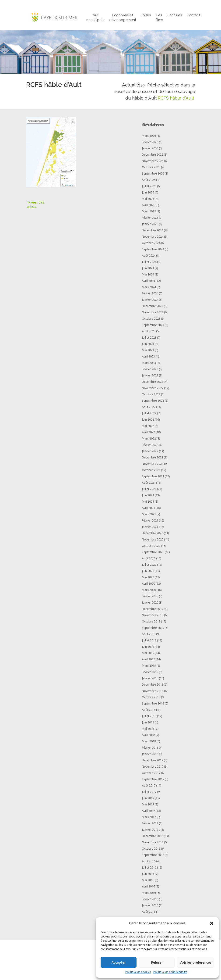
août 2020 (149, 559)
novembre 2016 (153, 843)
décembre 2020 (153, 534)
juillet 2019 (149, 641)
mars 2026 (149, 136)
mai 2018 (148, 729)
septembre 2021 (153, 477)
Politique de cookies (138, 972)
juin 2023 (148, 344)
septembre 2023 (153, 325)
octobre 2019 (151, 622)
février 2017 (150, 824)
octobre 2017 (151, 773)
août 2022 (149, 407)
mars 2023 (149, 363)
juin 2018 (148, 723)
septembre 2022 (153, 401)
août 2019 (149, 635)
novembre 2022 (153, 388)
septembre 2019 (153, 628)
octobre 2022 (151, 395)
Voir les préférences (196, 962)
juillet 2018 (149, 717)
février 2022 (150, 445)
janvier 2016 (150, 906)
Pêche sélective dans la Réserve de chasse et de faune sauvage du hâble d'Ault (154, 92)
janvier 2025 (150, 224)
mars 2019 (149, 666)
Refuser (157, 962)
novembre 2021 (153, 464)
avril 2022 (148, 433)
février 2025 (150, 218)
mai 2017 (148, 805)
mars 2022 (149, 439)
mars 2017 (149, 817)
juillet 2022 (149, 414)
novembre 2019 (153, 616)
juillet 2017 (149, 792)
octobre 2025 (151, 168)
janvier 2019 (150, 679)
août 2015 (149, 912)
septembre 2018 (153, 704)
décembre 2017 (153, 761)
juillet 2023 (149, 338)
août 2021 (149, 483)
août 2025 (149, 180)
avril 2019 (148, 660)
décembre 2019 (153, 609)
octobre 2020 (151, 546)
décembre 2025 (153, 155)
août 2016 (149, 862)
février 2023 (150, 370)
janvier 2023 (150, 376)
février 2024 (150, 294)
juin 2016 (148, 874)
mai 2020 (148, 578)
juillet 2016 (149, 868)
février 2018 (150, 748)
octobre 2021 (151, 470)
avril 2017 (148, 811)
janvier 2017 (150, 830)
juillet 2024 (149, 262)
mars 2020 (149, 590)
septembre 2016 (153, 855)
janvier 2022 (150, 452)
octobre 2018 (151, 698)
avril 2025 (148, 206)
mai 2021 (148, 502)
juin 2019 (148, 647)
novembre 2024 (153, 237)
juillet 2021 (149, 489)
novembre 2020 (153, 540)
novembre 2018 (153, 691)
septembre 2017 (153, 780)
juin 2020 (148, 571)
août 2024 (149, 256)
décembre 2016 (153, 836)
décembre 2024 (153, 231)
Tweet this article (36, 205)
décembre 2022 (153, 382)
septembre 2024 (153, 250)
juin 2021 (148, 496)
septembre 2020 (153, 553)
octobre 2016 (151, 849)
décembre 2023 (153, 306)
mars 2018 (149, 742)
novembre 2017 (153, 767)
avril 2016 (148, 887)
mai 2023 (148, 351)
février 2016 (150, 900)
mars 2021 (149, 515)
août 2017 (149, 786)
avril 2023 (148, 357)
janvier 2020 (150, 603)
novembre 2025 (153, 161)
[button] (212, 923)
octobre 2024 (151, 243)
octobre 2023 (151, 319)
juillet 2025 (149, 187)
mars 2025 (149, 212)
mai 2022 (148, 426)
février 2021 (150, 521)
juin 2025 (148, 193)
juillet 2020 (149, 565)
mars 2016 (149, 893)
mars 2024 (149, 288)
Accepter (119, 962)
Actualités (132, 85)
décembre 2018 (153, 685)
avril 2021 (148, 508)
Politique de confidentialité (170, 972)
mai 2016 (148, 881)
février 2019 (150, 672)
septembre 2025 (153, 174)
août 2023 (149, 332)
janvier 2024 (150, 300)
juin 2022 (148, 420)
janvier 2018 (150, 754)
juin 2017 (148, 799)
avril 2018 (148, 735)
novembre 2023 (153, 313)
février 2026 (150, 142)
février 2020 (150, 597)
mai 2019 (148, 653)
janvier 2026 (150, 149)
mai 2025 (148, 199)
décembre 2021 (153, 458)
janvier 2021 (150, 527)
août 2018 (149, 710)
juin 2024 (148, 269)
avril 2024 (148, 281)
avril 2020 (148, 584)
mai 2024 (148, 275)
